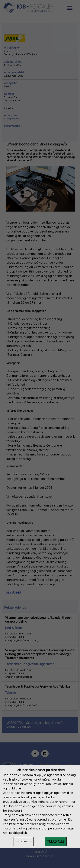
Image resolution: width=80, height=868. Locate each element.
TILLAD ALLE (56, 842)
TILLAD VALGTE (24, 842)
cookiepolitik (18, 833)
